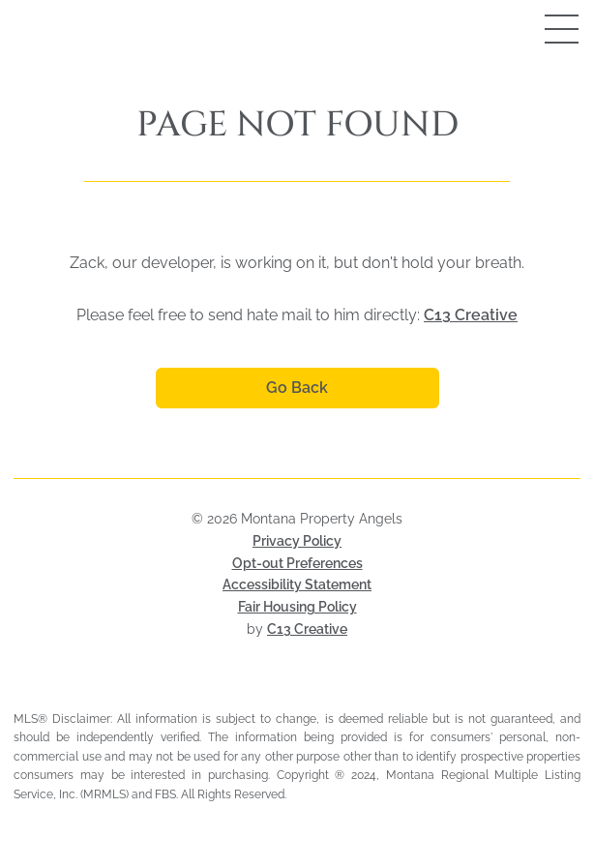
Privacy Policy (297, 541)
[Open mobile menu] (541, 29)
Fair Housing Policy (297, 607)
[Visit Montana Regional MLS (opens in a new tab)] (274, 687)
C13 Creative (471, 315)
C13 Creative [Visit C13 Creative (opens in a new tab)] (307, 629)
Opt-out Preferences (297, 563)
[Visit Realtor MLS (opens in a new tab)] (297, 687)
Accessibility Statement (297, 584)
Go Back (297, 388)
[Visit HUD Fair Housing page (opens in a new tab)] (320, 687)
